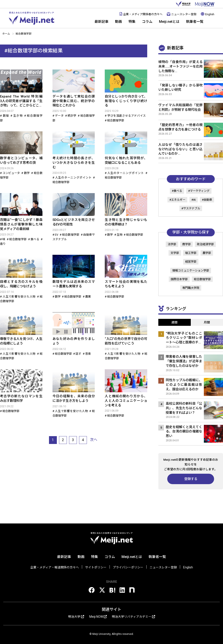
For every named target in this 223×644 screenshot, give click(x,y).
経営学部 (191, 262)
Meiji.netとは (169, 22)
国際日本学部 (179, 279)
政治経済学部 (205, 244)
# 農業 (87, 297)
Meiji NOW (98, 617)
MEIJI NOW (205, 4)
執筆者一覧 (195, 22)
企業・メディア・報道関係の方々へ (55, 567)
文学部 (175, 253)
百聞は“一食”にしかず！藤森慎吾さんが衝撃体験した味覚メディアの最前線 (21, 224)
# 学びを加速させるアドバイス (125, 116)
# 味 (3, 239)
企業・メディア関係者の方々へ (141, 14)
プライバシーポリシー (128, 567)
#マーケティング (199, 191)
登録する (191, 479)
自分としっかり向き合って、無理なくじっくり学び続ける (126, 101)
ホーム (6, 34)
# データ (58, 116)
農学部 (207, 253)
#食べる (177, 191)
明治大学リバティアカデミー (133, 617)
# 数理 (5, 116)
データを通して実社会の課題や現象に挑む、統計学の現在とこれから (74, 101)
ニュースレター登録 (182, 14)
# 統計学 (71, 116)
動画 (118, 22)
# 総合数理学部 (114, 120)
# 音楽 (87, 354)
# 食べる (34, 239)
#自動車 (207, 200)
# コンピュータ (10, 173)
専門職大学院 (191, 288)
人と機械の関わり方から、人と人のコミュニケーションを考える (126, 401)
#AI (194, 200)
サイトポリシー (96, 567)
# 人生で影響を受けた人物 (18, 297)
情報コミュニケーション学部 (191, 271)
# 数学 (25, 173)
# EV (55, 235)
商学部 (187, 244)
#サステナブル (191, 208)
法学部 (172, 244)
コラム (147, 22)
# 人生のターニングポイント (72, 178)
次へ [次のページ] (94, 440)
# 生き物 (17, 116)
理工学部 (191, 253)
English (208, 14)
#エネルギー (177, 200)
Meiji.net (31, 18)
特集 (132, 22)
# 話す (77, 354)
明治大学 (183, 4)
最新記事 (101, 22)
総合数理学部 (202, 279)
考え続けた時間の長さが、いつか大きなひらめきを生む (74, 163)
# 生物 (118, 235)
